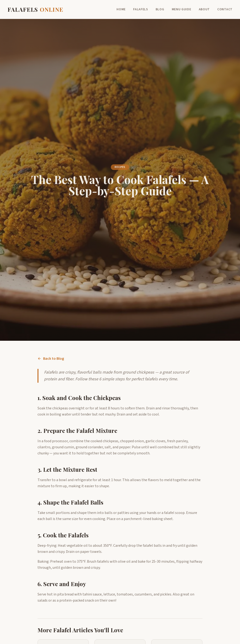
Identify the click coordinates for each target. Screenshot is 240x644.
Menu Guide (182, 9)
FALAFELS (35, 9)
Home (121, 9)
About (204, 9)
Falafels (141, 9)
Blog (160, 9)
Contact (225, 9)
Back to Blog (51, 359)
